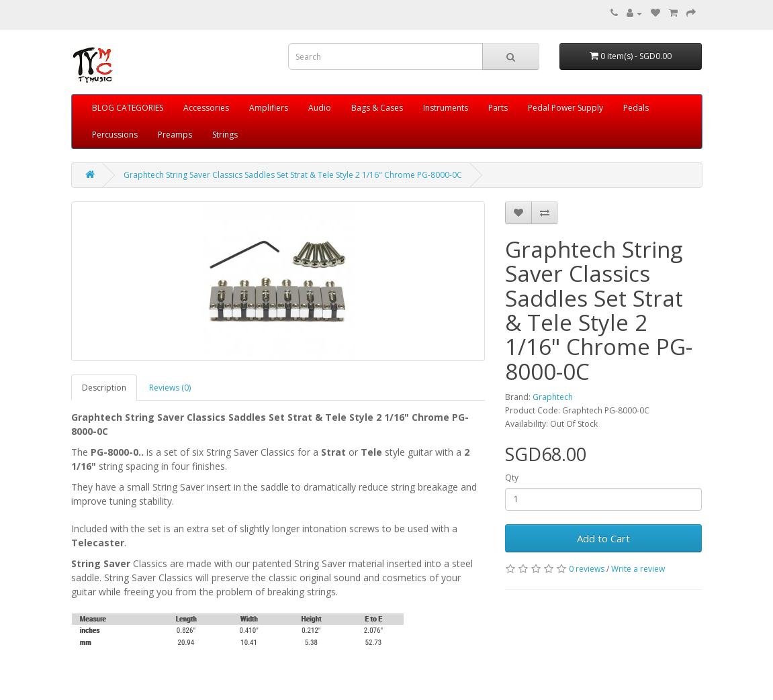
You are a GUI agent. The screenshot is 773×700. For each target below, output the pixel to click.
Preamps (175, 135)
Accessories (206, 108)
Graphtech (553, 397)
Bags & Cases (377, 108)
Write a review (638, 569)
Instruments (446, 108)
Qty (512, 478)
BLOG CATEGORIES (128, 108)
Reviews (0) (170, 388)
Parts (498, 108)
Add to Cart (603, 538)
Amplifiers (269, 108)
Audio (320, 108)
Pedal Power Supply (565, 108)
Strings (225, 135)
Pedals (636, 108)
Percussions (115, 135)
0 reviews (587, 569)
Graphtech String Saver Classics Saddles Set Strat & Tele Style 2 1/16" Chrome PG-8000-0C (293, 175)
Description (104, 388)
